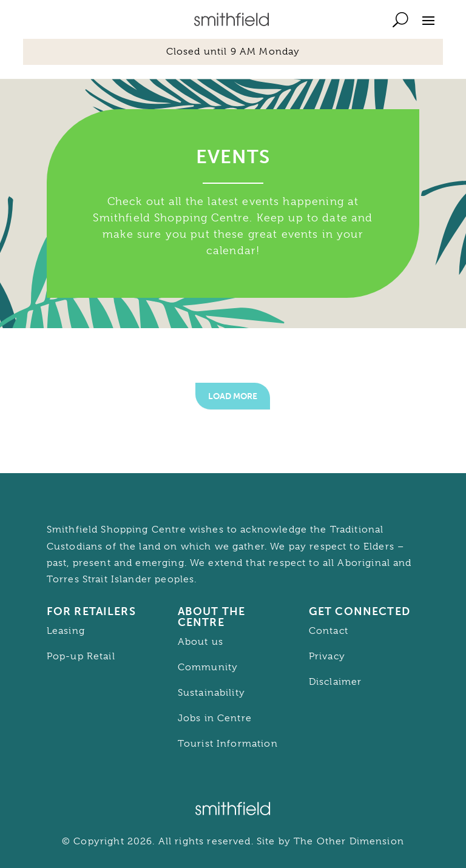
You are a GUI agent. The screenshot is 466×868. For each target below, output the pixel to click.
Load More (233, 396)
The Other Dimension (349, 841)
